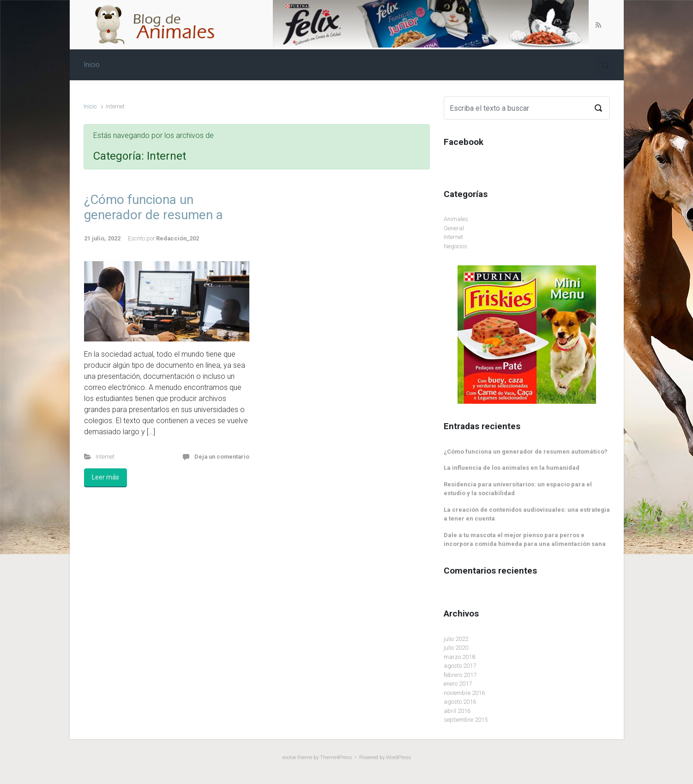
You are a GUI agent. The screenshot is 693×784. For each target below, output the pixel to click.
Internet (105, 457)
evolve (289, 757)
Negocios (455, 246)
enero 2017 (458, 684)
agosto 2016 (460, 702)
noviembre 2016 (464, 693)
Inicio (90, 106)
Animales (456, 219)
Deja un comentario (222, 457)
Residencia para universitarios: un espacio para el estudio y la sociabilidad (518, 489)
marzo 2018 (459, 657)
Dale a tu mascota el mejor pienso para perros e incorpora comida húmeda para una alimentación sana (525, 540)
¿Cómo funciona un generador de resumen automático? (526, 452)
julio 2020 (456, 648)
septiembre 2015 (466, 720)
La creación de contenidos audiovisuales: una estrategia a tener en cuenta (527, 514)
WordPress (398, 757)
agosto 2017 (460, 666)
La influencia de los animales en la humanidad (512, 468)
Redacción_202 (178, 238)
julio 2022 (456, 639)
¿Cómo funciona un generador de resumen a (154, 207)
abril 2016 (457, 711)
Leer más (105, 477)
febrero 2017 (460, 675)
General (454, 228)
